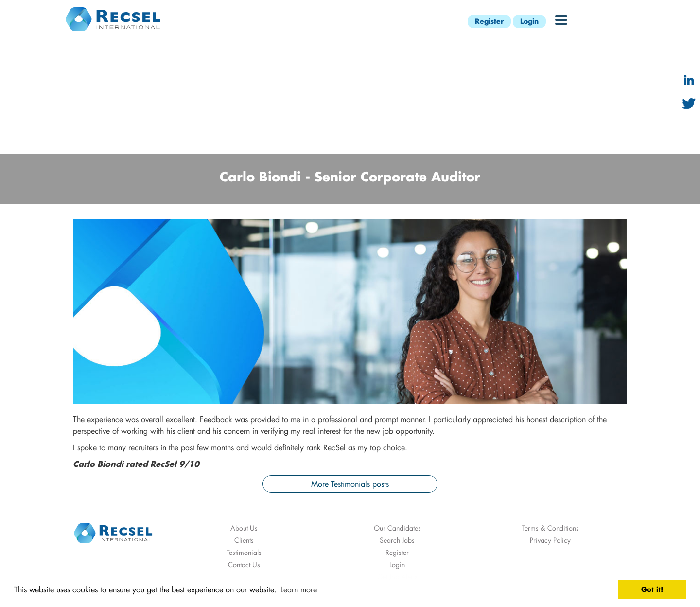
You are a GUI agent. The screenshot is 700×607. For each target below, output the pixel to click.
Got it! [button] (652, 589)
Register (489, 21)
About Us (244, 528)
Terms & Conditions (551, 528)
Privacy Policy (550, 540)
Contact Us (244, 564)
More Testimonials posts (350, 484)
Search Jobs (397, 540)
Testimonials (244, 552)
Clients (244, 540)
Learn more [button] (299, 589)
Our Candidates (397, 528)
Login (529, 21)
